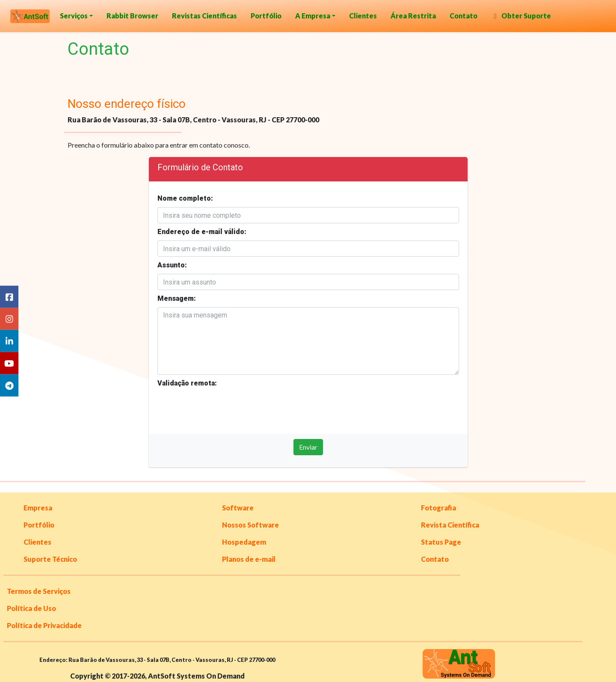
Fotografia (438, 508)
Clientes (363, 16)
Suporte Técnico (50, 559)
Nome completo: (185, 198)
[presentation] (222, 409)
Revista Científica (450, 525)
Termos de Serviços (39, 591)
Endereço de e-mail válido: (202, 232)
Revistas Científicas (204, 16)
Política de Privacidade (44, 625)
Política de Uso (31, 608)
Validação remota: (187, 383)
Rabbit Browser (132, 16)
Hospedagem (244, 542)
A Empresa (313, 16)
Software (238, 508)
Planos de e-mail (249, 559)
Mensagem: (177, 298)
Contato (463, 16)
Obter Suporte (521, 16)
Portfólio (266, 16)
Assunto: (172, 265)
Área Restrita (413, 16)
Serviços (74, 16)
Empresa (38, 508)
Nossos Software (250, 525)
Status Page (441, 542)
